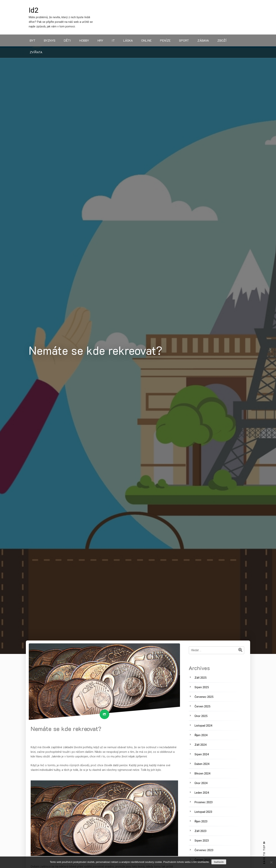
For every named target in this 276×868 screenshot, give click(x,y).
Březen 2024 (202, 774)
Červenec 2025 (204, 697)
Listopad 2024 (203, 726)
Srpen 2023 (202, 841)
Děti (67, 40)
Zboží (222, 40)
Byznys (50, 40)
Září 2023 (200, 831)
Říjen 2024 (201, 735)
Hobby (84, 40)
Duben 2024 (202, 764)
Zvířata (36, 52)
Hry (100, 40)
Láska (128, 40)
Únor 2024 (201, 783)
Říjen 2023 (201, 821)
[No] (271, 862)
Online (146, 40)
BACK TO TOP (264, 853)
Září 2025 (200, 678)
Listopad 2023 (203, 812)
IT (113, 40)
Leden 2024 (202, 793)
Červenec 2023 (204, 850)
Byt (33, 40)
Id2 (34, 10)
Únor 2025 (201, 716)
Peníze (165, 40)
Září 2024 (200, 745)
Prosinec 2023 (204, 802)
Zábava (203, 40)
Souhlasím (219, 862)
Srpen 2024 (202, 754)
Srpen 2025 (202, 687)
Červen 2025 (202, 706)
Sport (184, 40)
